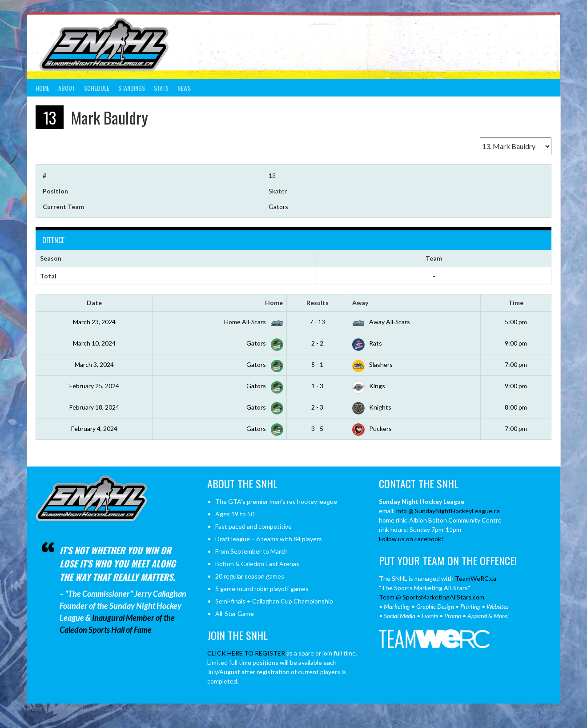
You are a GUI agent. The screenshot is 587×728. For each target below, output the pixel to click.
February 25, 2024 (94, 386)
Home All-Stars (252, 322)
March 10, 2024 (94, 343)
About (67, 88)
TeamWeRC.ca (476, 578)
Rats (367, 343)
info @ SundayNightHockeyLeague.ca (448, 511)
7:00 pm (516, 364)
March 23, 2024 (94, 322)
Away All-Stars (381, 322)
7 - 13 (317, 322)
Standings (132, 88)
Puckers (372, 428)
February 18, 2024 (94, 407)
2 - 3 (317, 407)
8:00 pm (516, 407)
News (184, 88)
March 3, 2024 (94, 364)
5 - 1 (317, 364)
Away (360, 303)
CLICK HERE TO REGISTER (246, 653)
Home (42, 88)
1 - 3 (317, 386)
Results (318, 303)
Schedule (97, 88)
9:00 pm (516, 343)
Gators (278, 207)
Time (516, 303)
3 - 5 (317, 428)
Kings (369, 386)
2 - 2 (317, 343)
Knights (372, 407)
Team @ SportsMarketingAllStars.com (432, 597)
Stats (161, 88)
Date (94, 303)
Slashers (372, 364)
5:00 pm (516, 322)
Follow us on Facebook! (411, 539)
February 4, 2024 (94, 428)
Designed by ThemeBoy (531, 709)
